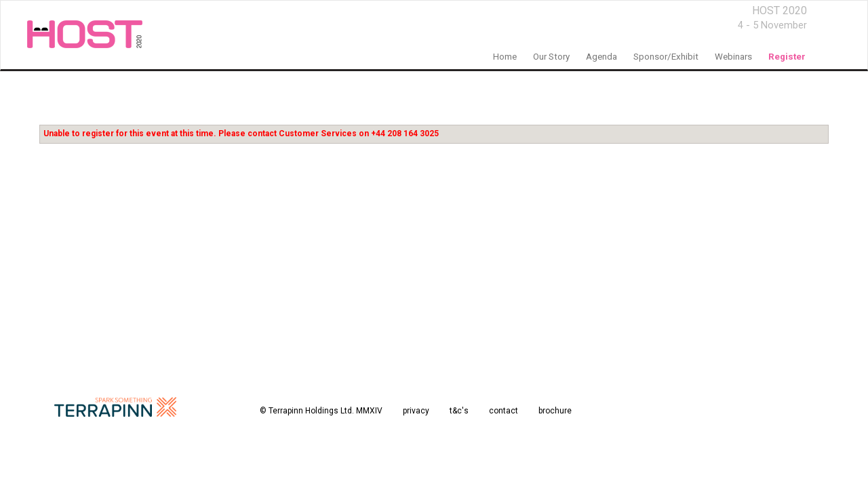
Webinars (733, 57)
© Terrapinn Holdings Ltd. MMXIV (321, 411)
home (505, 57)
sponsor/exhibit (666, 57)
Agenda (601, 57)
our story (551, 57)
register (787, 57)
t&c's (459, 411)
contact (504, 411)
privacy (416, 411)
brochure (555, 411)
